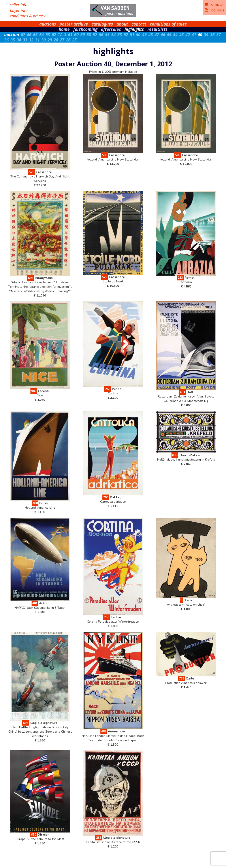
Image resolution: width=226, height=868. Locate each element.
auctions (48, 24)
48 (151, 35)
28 (56, 40)
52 (126, 35)
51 (132, 35)
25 (74, 40)
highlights (134, 29)
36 (6, 40)
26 (68, 40)
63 (48, 35)
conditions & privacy (28, 16)
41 (194, 35)
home (64, 29)
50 (138, 35)
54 (113, 35)
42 (188, 35)
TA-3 (62, 35)
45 (169, 35)
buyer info (19, 10)
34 (19, 40)
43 (181, 35)
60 (76, 35)
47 (157, 35)
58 (89, 35)
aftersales (111, 29)
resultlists (157, 29)
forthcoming (85, 29)
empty (213, 4)
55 (107, 35)
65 (35, 35)
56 (101, 35)
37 (218, 35)
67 (23, 35)
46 (163, 35)
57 (95, 35)
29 (50, 40)
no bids (215, 10)
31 (37, 40)
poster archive (74, 24)
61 (70, 35)
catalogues (102, 24)
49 (144, 35)
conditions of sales (168, 24)
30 (43, 40)
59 (83, 35)
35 (13, 40)
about (122, 24)
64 (41, 35)
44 (175, 35)
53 (120, 35)
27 (62, 40)
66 (29, 35)
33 (25, 40)
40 (200, 35)
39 (206, 35)
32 (31, 40)
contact (139, 24)
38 (212, 35)
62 (54, 35)
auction (12, 35)
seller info (19, 5)
